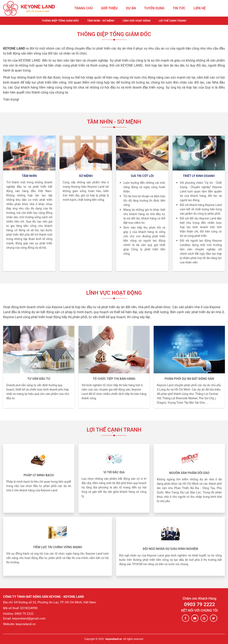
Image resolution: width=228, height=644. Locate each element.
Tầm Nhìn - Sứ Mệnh (101, 21)
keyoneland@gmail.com (29, 618)
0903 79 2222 (199, 604)
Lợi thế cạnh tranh (173, 21)
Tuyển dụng (154, 8)
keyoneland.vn (114, 639)
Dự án (131, 8)
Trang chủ (84, 8)
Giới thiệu (109, 8)
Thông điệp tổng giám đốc (60, 21)
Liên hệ (200, 8)
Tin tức (179, 8)
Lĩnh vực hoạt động (137, 21)
